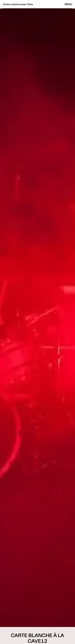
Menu (68, 4)
